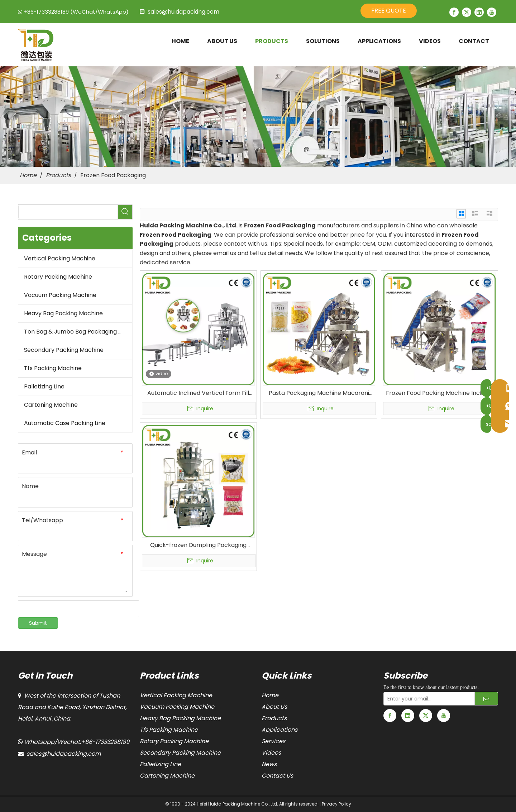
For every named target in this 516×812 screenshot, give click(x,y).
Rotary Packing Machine (58, 277)
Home (270, 695)
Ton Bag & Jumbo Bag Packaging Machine (78, 332)
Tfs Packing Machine (53, 368)
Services (273, 741)
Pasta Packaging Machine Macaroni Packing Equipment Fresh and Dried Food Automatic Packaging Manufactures (319, 393)
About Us (274, 707)
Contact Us (277, 776)
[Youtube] (492, 12)
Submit (38, 623)
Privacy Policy (336, 804)
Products (274, 718)
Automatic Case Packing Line (65, 423)
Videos (271, 753)
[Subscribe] (486, 699)
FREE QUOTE (389, 11)
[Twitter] (467, 12)
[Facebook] (454, 12)
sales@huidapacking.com (183, 12)
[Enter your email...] (427, 699)
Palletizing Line (44, 386)
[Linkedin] (479, 12)
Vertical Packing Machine (60, 258)
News (269, 764)
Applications (279, 730)
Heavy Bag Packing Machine (63, 313)
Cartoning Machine (51, 405)
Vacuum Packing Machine (60, 295)
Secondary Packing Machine (64, 350)
